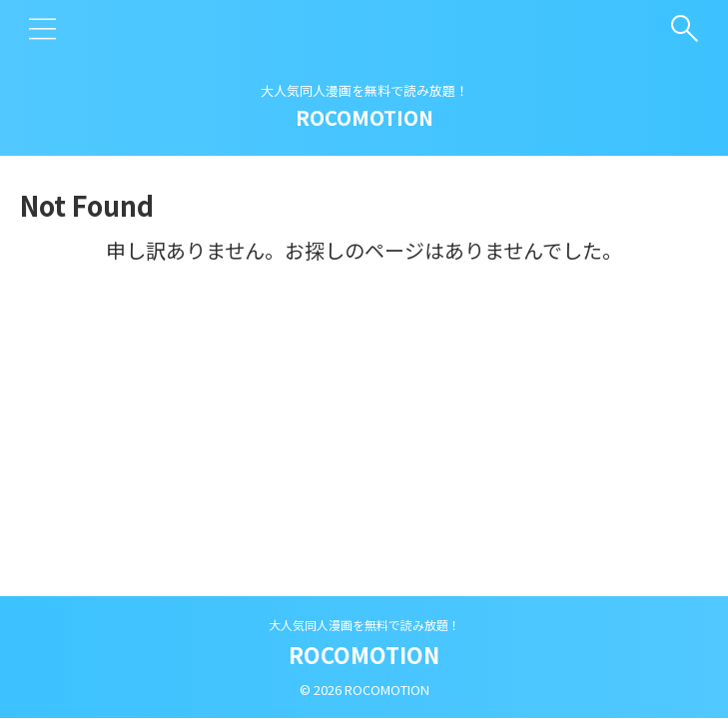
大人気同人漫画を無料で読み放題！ (364, 625)
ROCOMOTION (364, 117)
